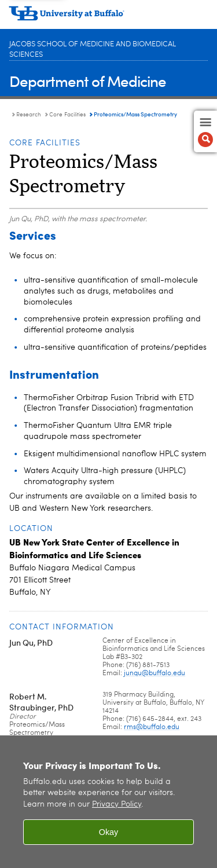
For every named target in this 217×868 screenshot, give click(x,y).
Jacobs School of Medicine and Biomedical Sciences (93, 50)
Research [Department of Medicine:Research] (29, 115)
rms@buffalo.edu (152, 727)
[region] (108, 802)
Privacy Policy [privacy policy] (117, 805)
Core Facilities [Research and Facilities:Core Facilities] (67, 115)
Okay (109, 832)
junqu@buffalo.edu (155, 673)
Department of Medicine (88, 81)
